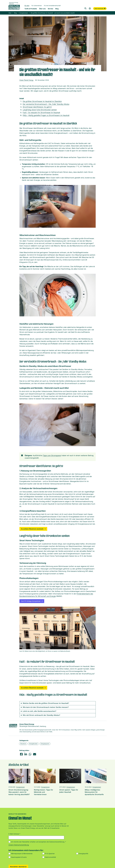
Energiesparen (45, 744)
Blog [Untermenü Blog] (57, 9)
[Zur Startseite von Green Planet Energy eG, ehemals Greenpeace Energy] (14, 7)
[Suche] (86, 8)
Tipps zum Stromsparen (52, 455)
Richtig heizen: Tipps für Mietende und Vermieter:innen (43, 792)
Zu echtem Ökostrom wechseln (33, 529)
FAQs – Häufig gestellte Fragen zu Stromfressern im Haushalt (46, 115)
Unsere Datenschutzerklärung (19, 845)
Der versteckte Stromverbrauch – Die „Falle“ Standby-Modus (46, 104)
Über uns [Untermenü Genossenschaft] (42, 9)
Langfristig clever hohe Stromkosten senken (40, 110)
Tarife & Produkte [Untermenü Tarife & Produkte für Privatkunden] (31, 9)
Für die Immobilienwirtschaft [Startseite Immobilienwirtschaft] (52, 6)
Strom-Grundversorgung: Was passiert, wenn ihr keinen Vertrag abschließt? (19, 792)
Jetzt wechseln (100, 9)
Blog (15, 13)
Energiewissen (24, 13)
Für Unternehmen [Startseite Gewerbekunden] (37, 6)
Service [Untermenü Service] (51, 9)
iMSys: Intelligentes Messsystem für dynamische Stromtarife (94, 792)
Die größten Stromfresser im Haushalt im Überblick (42, 101)
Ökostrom (23, 744)
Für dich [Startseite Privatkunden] (27, 6)
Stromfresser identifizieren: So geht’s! (37, 107)
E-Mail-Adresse (14, 834)
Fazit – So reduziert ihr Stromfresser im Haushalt (41, 113)
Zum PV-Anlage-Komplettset (32, 601)
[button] (21, 754)
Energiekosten (33, 744)
